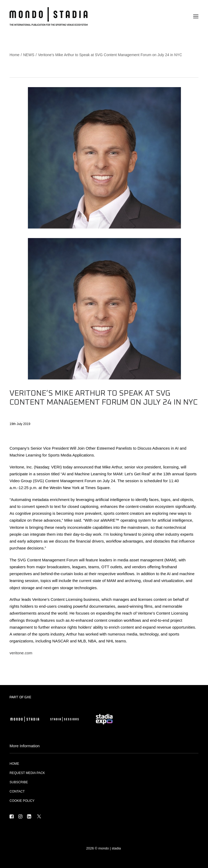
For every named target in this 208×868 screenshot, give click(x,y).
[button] (196, 16)
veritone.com (21, 653)
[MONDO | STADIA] (49, 16)
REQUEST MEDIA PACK (27, 773)
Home (14, 55)
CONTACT (17, 791)
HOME (14, 764)
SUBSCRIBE (19, 782)
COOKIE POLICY (22, 801)
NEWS (29, 55)
